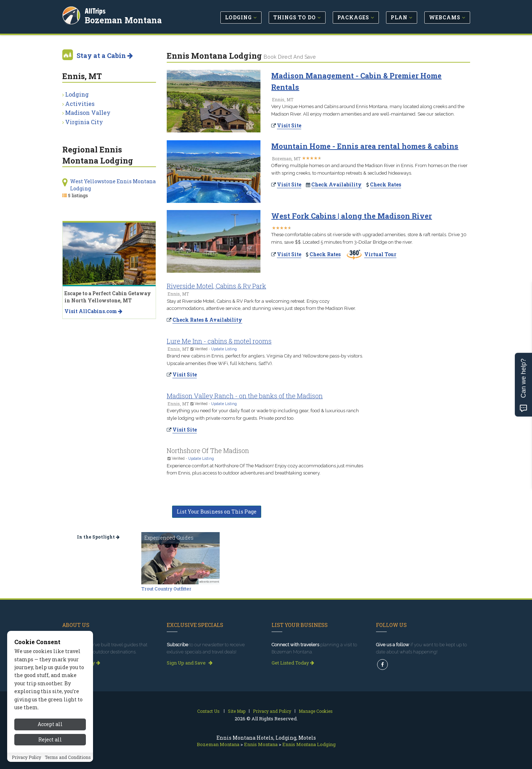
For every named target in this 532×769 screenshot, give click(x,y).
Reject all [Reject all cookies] (50, 755)
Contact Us (208, 711)
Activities (80, 104)
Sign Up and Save (190, 663)
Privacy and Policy (272, 711)
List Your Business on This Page (217, 512)
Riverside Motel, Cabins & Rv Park (216, 286)
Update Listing (224, 349)
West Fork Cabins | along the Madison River (352, 216)
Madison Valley (88, 113)
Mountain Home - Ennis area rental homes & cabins (365, 146)
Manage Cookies (316, 711)
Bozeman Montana (124, 19)
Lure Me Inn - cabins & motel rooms (219, 341)
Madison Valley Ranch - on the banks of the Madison (245, 396)
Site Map (237, 711)
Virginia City (84, 122)
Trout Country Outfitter (166, 589)
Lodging (77, 94)
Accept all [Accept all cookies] (50, 740)
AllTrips (96, 10)
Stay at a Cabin (105, 55)
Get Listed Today (293, 663)
